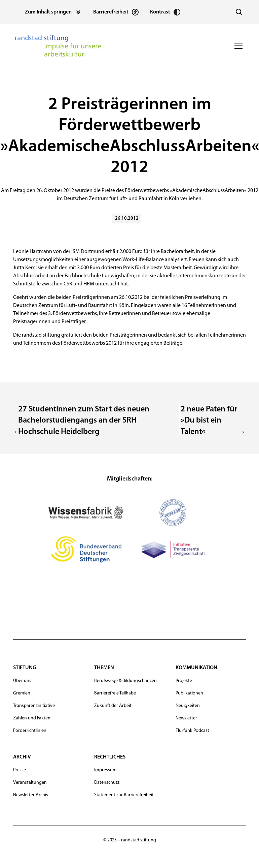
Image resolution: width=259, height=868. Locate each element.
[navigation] (58, 46)
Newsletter (186, 718)
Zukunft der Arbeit (113, 706)
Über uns (22, 681)
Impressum (105, 770)
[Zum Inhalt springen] (54, 12)
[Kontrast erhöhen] (165, 12)
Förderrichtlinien (30, 731)
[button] (237, 46)
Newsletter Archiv (31, 795)
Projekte (184, 681)
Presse (20, 770)
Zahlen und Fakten (32, 718)
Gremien (22, 693)
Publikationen (189, 693)
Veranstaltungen (30, 783)
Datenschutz (107, 783)
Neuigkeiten (188, 706)
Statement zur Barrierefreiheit (124, 795)
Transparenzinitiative (34, 706)
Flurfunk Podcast (192, 731)
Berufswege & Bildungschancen (125, 681)
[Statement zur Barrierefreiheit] (116, 12)
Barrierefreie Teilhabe (115, 693)
